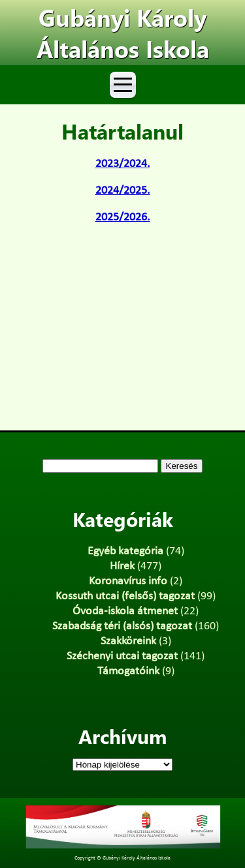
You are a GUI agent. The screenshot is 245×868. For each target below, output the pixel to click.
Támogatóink (128, 671)
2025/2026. (123, 217)
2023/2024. (123, 164)
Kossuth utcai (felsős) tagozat (125, 596)
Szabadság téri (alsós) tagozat (122, 626)
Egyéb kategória (125, 551)
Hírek (122, 566)
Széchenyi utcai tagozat (122, 656)
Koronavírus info (128, 581)
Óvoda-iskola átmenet (125, 611)
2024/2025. (123, 191)
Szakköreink (128, 641)
